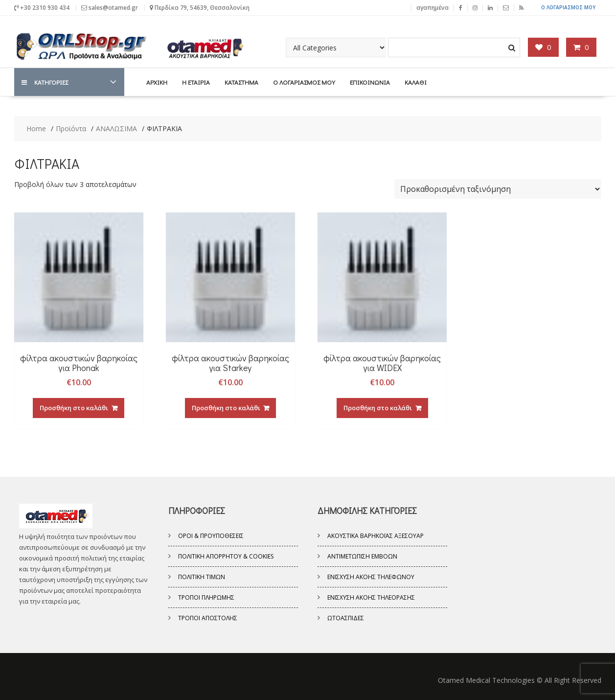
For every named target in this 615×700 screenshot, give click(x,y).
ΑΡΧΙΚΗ (157, 82)
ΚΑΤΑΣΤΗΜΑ (241, 82)
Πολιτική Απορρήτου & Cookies (226, 556)
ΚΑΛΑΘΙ (416, 82)
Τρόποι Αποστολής (208, 618)
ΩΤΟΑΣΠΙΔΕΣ (346, 618)
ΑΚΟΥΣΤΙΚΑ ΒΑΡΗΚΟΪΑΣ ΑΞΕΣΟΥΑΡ (376, 535)
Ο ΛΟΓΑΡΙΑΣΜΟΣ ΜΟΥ (568, 7)
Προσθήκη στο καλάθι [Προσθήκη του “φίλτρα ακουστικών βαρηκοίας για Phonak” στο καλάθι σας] (74, 407)
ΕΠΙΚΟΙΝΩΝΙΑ (370, 82)
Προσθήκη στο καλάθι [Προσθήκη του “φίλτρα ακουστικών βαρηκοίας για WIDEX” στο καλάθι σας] (378, 407)
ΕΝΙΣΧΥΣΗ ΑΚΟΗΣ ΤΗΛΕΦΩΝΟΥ (371, 576)
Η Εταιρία (196, 82)
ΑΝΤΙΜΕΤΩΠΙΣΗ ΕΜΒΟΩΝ (362, 556)
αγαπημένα (433, 7)
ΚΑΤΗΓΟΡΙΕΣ (45, 82)
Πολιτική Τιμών (202, 576)
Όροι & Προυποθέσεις (211, 535)
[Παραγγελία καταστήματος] (498, 188)
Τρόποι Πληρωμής (206, 597)
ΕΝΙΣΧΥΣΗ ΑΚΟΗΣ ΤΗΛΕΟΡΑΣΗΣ (371, 597)
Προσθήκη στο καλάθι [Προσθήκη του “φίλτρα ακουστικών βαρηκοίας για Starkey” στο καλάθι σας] (226, 407)
